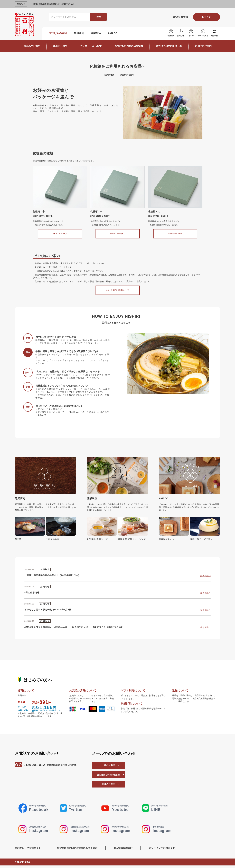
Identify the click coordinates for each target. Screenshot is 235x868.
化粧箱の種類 (109, 75)
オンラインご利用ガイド (165, 851)
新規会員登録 (178, 17)
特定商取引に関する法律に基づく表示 (78, 851)
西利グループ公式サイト (28, 851)
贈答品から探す (32, 46)
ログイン (206, 17)
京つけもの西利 (59, 33)
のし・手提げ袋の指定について (117, 292)
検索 (98, 17)
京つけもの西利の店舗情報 (129, 46)
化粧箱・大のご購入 (175, 235)
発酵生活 (98, 33)
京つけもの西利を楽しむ (169, 46)
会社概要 (172, 36)
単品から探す (60, 46)
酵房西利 (80, 33)
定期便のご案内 (203, 46)
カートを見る (204, 36)
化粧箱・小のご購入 (60, 235)
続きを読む (205, 578)
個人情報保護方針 (125, 851)
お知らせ (182, 36)
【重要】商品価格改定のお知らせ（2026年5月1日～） (56, 4)
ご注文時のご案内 (127, 75)
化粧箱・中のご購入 (118, 235)
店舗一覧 (215, 36)
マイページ (192, 36)
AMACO (115, 33)
